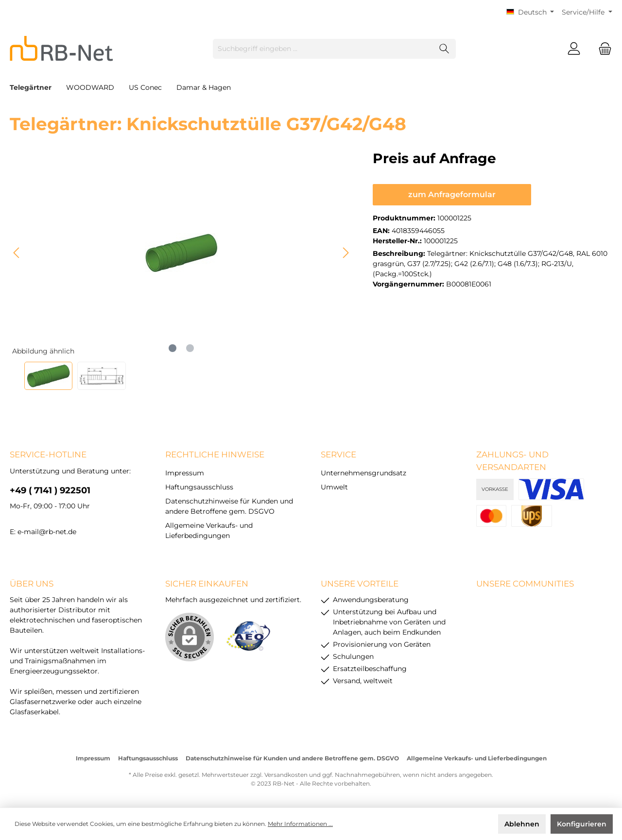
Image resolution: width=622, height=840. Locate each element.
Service (338, 454)
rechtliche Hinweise (215, 454)
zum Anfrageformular (452, 194)
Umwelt (334, 487)
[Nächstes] (346, 253)
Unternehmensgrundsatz (363, 473)
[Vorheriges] (17, 253)
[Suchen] (444, 49)
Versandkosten (286, 775)
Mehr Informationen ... (300, 824)
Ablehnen (522, 824)
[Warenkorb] (602, 49)
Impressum (185, 473)
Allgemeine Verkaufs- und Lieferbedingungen (477, 758)
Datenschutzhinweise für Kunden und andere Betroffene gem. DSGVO (292, 758)
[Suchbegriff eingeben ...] (323, 49)
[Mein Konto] (574, 49)
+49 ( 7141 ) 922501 (50, 490)
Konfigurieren (582, 824)
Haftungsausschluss (199, 487)
